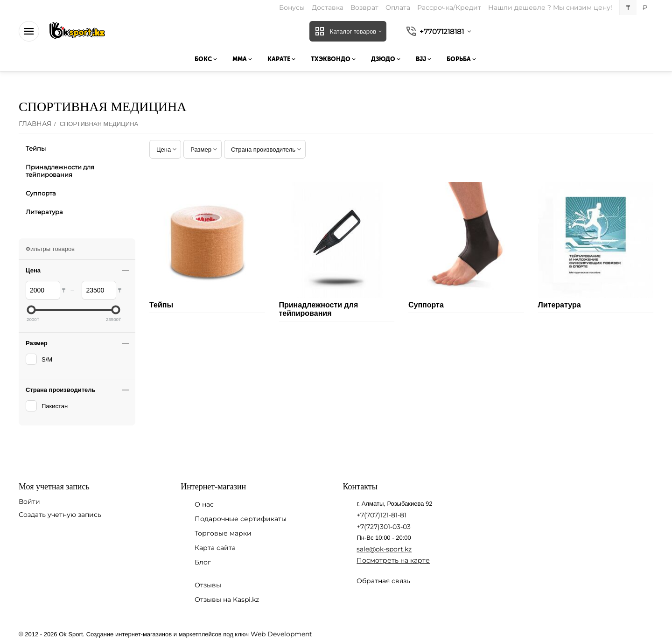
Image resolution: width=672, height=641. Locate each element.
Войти (29, 502)
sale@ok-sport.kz (384, 549)
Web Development (281, 634)
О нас (204, 504)
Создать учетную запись (60, 515)
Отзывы (208, 585)
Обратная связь (383, 581)
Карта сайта (215, 548)
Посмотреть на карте (393, 560)
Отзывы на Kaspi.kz (227, 599)
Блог (203, 562)
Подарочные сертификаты (241, 519)
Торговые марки (223, 533)
